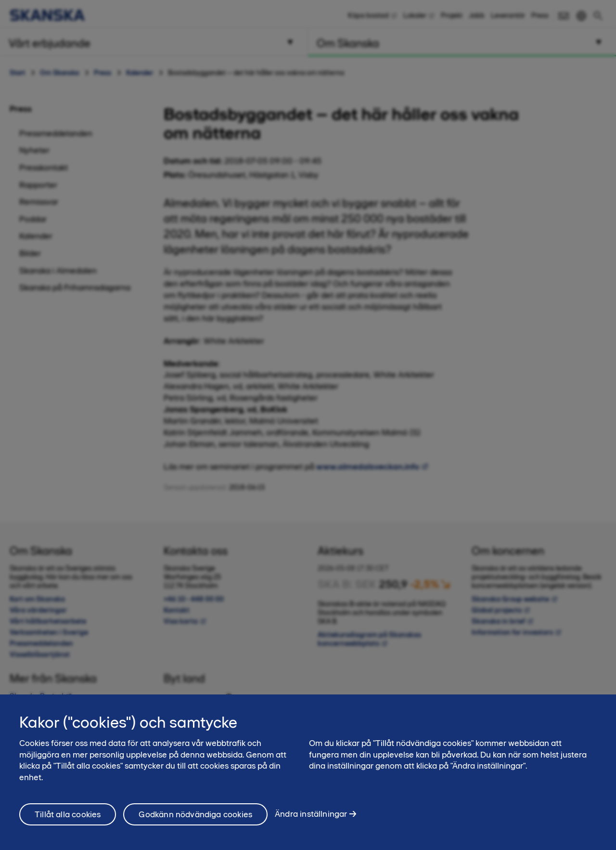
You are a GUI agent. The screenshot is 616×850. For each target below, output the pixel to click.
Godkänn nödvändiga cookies (195, 818)
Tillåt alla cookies (68, 818)
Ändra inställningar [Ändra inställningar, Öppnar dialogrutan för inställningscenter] (311, 818)
